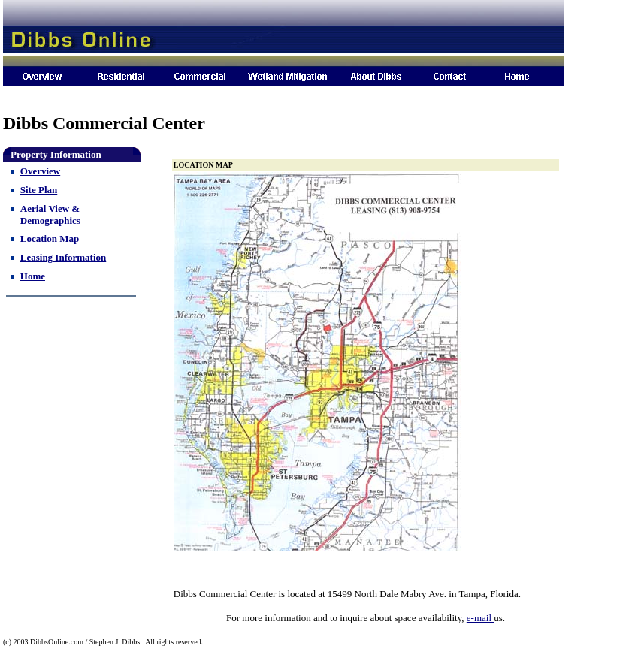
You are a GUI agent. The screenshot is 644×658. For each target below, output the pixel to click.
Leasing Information (63, 257)
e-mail (480, 618)
